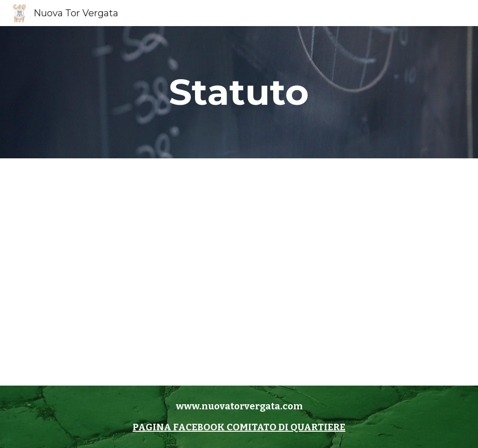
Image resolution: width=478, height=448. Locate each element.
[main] (239, 92)
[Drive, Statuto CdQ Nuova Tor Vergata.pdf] (239, 272)
